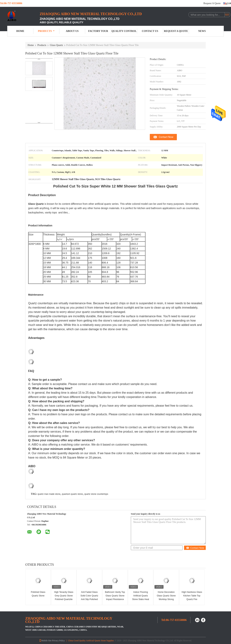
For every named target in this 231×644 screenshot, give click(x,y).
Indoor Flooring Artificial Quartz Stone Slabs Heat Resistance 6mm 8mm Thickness (140, 599)
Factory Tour (98, 31)
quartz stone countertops (96, 494)
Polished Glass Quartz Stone (38, 594)
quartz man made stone (49, 494)
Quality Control (124, 31)
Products (46, 31)
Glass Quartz (56, 45)
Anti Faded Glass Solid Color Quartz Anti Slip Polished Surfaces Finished (89, 597)
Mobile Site (45, 641)
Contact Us (150, 31)
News (202, 31)
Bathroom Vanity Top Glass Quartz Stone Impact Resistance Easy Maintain (115, 597)
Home (20, 31)
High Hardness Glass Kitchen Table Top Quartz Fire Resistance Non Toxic (192, 597)
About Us (72, 31)
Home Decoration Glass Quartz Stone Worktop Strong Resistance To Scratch (166, 599)
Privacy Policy (58, 641)
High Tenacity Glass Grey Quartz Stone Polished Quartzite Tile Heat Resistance (64, 597)
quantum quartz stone (72, 494)
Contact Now (166, 137)
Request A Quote (212, 3)
